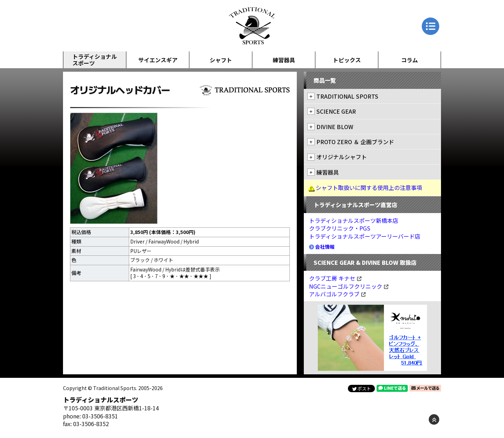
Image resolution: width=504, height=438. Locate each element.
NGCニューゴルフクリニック (349, 286)
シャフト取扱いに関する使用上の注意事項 (369, 188)
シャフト (221, 60)
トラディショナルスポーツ (95, 60)
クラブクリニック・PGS (340, 228)
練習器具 (284, 60)
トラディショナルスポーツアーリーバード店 (365, 236)
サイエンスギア (158, 60)
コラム (409, 60)
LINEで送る (392, 388)
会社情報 (322, 247)
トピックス (347, 60)
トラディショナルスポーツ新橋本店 (354, 220)
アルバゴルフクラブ (337, 294)
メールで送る (425, 388)
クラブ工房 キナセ (335, 278)
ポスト (362, 388)
